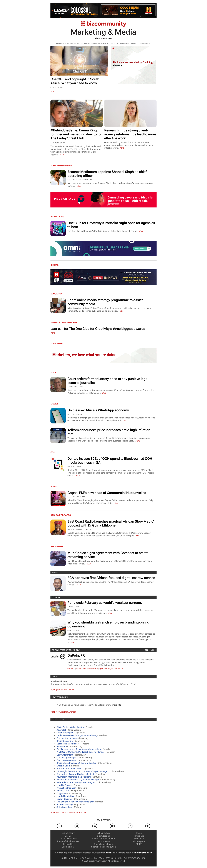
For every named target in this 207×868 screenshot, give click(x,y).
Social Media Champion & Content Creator (76, 763)
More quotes (56, 690)
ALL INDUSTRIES (62, 43)
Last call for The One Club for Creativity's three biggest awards (98, 329)
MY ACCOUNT (125, 43)
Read (79, 186)
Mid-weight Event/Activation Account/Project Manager (82, 771)
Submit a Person (69, 712)
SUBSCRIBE (135, 43)
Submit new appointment (104, 839)
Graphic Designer (65, 733)
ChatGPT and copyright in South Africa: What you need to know (75, 81)
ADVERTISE (107, 43)
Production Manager (66, 788)
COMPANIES (73, 43)
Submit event (68, 847)
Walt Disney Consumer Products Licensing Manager (81, 752)
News (79, 669)
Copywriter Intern (65, 755)
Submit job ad (104, 836)
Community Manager (66, 758)
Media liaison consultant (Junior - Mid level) (77, 735)
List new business (68, 839)
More (146, 650)
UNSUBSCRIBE (146, 43)
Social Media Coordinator (68, 744)
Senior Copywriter (65, 741)
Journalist (61, 730)
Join (153, 650)
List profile (68, 844)
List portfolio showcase (68, 841)
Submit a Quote (69, 690)
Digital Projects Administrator (70, 727)
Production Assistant (66, 760)
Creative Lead (63, 766)
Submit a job (66, 813)
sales (108, 853)
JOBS (81, 43)
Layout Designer (64, 799)
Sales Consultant (64, 807)
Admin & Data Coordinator (69, 769)
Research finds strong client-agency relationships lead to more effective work (130, 134)
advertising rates (144, 853)
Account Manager (65, 804)
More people (56, 712)
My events (139, 839)
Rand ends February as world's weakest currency (105, 603)
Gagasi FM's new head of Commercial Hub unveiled (107, 493)
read (53, 91)
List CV (68, 836)
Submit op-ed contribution (104, 847)
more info (117, 705)
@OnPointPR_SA (106, 669)
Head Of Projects (64, 785)
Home (139, 833)
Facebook (119, 669)
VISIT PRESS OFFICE (90, 669)
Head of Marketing (65, 796)
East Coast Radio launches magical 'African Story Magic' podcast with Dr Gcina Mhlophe (111, 523)
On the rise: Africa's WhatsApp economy (98, 410)
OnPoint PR (76, 655)
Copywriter (62, 793)
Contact (71, 669)
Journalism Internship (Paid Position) (74, 777)
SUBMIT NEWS (96, 43)
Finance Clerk (63, 791)
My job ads (139, 836)
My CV (139, 844)
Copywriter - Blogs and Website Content (75, 774)
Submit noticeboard (103, 844)
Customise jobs (79, 813)
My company (139, 841)
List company (68, 833)
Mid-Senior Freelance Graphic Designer (75, 802)
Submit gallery (104, 833)
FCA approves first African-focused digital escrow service (111, 578)
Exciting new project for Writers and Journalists (79, 749)
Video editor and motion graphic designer (76, 782)
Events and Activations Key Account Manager (78, 780)
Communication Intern (67, 738)
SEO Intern (62, 746)
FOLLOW (115, 43)
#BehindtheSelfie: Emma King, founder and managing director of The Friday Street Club (76, 134)
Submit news (104, 841)
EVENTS (87, 43)
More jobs (55, 813)
